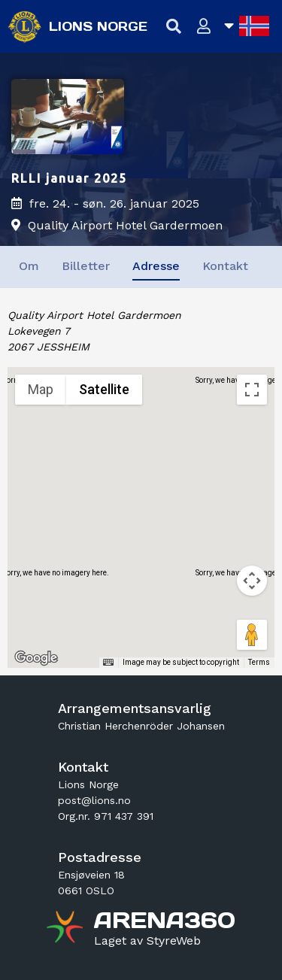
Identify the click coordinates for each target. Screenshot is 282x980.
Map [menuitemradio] (41, 389)
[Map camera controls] (252, 581)
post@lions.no (94, 800)
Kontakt (225, 266)
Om (29, 266)
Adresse (156, 266)
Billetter (86, 266)
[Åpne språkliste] (247, 26)
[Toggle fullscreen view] (252, 390)
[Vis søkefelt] (174, 27)
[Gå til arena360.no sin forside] (67, 929)
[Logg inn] (204, 27)
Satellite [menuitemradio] (104, 389)
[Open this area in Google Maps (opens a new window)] (36, 658)
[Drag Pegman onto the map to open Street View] (252, 635)
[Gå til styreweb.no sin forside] (147, 941)
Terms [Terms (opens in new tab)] (259, 662)
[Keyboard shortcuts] (108, 663)
